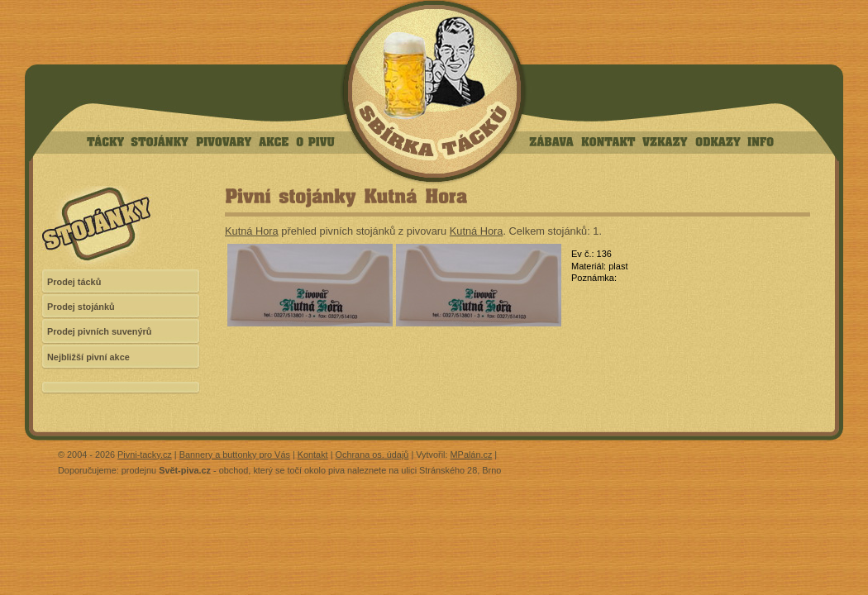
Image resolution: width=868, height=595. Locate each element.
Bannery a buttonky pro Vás (235, 455)
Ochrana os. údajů (372, 455)
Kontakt (313, 455)
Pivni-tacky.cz (145, 455)
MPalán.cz (472, 455)
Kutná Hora (252, 231)
